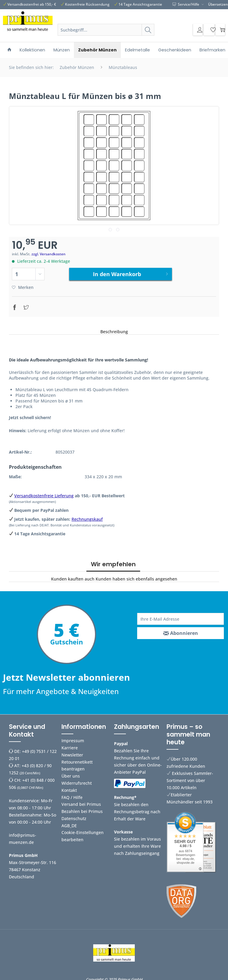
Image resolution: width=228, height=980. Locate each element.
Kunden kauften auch (73, 577)
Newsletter (72, 752)
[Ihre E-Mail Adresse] (180, 617)
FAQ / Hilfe (72, 795)
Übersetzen (218, 4)
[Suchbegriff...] (106, 30)
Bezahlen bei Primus (82, 809)
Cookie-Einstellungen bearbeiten (83, 834)
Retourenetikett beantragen (77, 763)
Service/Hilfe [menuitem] (186, 4)
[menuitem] (106, 33)
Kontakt (69, 788)
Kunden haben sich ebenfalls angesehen (136, 577)
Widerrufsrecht (77, 781)
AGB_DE (69, 823)
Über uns (71, 774)
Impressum (73, 738)
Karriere (70, 745)
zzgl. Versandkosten (49, 254)
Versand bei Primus (81, 802)
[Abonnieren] (180, 631)
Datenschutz (74, 816)
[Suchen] (148, 30)
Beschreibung (114, 329)
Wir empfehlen (113, 562)
